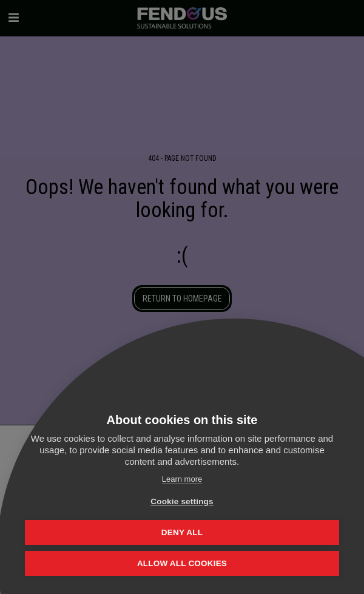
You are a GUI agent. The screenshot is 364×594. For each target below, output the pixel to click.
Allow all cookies (182, 563)
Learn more (182, 479)
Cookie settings (182, 501)
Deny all (182, 532)
